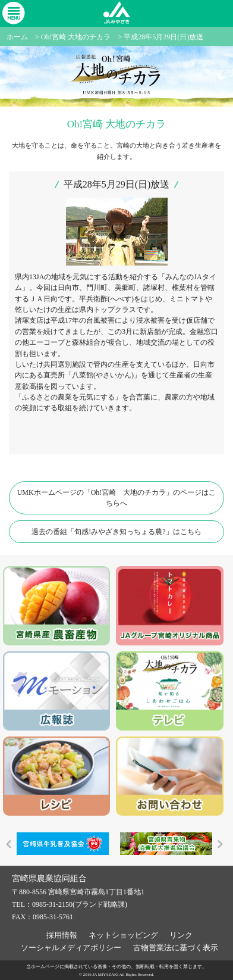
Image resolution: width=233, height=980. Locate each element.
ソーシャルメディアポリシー (71, 948)
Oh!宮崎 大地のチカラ (76, 37)
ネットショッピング (123, 935)
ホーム (17, 37)
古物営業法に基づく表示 (176, 948)
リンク (181, 935)
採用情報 (62, 935)
